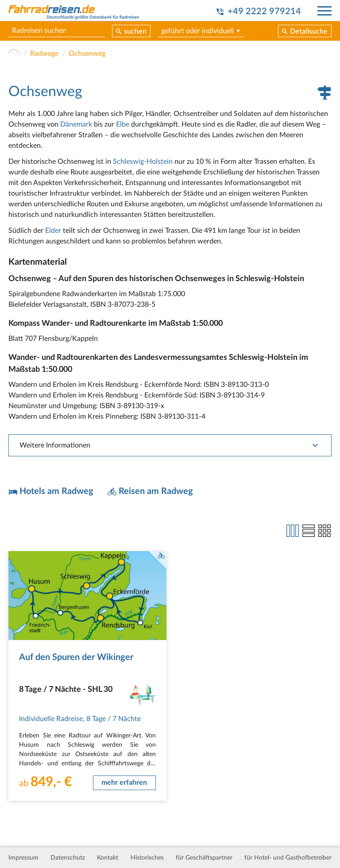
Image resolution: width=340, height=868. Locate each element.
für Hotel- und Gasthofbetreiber (288, 858)
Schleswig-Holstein (143, 162)
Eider (53, 231)
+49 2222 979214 (264, 12)
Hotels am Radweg (56, 491)
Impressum (23, 858)
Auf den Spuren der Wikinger (76, 657)
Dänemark (76, 124)
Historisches (147, 858)
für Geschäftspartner (204, 858)
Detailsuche (309, 31)
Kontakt (108, 858)
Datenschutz (68, 858)
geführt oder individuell (197, 31)
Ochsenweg (87, 54)
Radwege (44, 54)
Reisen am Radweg (156, 491)
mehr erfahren (124, 783)
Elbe (123, 124)
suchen (135, 31)
